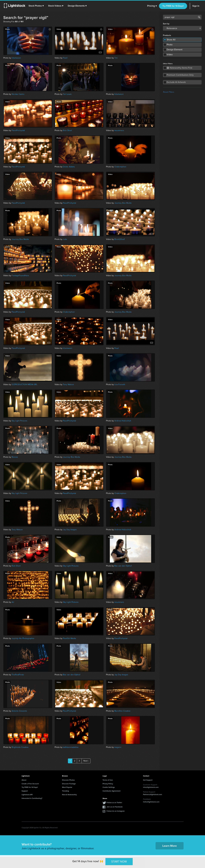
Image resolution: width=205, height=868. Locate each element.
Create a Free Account (30, 784)
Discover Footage (69, 784)
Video (170, 54)
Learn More (170, 846)
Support (25, 791)
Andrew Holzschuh (123, 421)
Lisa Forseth (120, 384)
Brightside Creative (20, 747)
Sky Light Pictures (19, 421)
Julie (65, 239)
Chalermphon (120, 167)
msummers (119, 130)
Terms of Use (108, 780)
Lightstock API (27, 795)
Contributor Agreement (112, 791)
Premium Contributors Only (180, 75)
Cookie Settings (109, 787)
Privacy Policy (108, 784)
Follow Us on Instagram (116, 811)
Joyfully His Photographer (23, 638)
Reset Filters (169, 92)
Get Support (148, 780)
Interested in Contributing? (32, 798)
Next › (86, 761)
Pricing (152, 6)
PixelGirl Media (69, 638)
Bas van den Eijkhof (123, 566)
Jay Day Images (70, 530)
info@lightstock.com (151, 787)
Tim (116, 58)
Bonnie (15, 457)
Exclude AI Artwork (176, 82)
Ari (13, 602)
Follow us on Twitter (114, 802)
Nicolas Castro (18, 94)
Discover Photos (68, 780)
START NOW (119, 861)
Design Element (175, 50)
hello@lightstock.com (151, 802)
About (24, 780)
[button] (37, 6)
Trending (65, 791)
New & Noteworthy (69, 795)
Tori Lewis (67, 94)
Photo (170, 45)
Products (167, 35)
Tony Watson (68, 384)
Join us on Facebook (115, 807)
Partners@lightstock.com (153, 794)
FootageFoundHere (20, 276)
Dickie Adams (69, 167)
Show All (171, 40)
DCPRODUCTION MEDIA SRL (25, 384)
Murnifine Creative (122, 711)
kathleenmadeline (71, 747)
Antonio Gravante (19, 711)
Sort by (166, 24)
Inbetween (16, 58)
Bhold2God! (120, 239)
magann (118, 747)
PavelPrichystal (18, 130)
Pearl (65, 58)
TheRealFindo (18, 675)
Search (199, 17)
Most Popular (67, 787)
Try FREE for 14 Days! (173, 6)
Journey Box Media (123, 203)
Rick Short (67, 130)
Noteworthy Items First (179, 68)
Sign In (196, 6)
